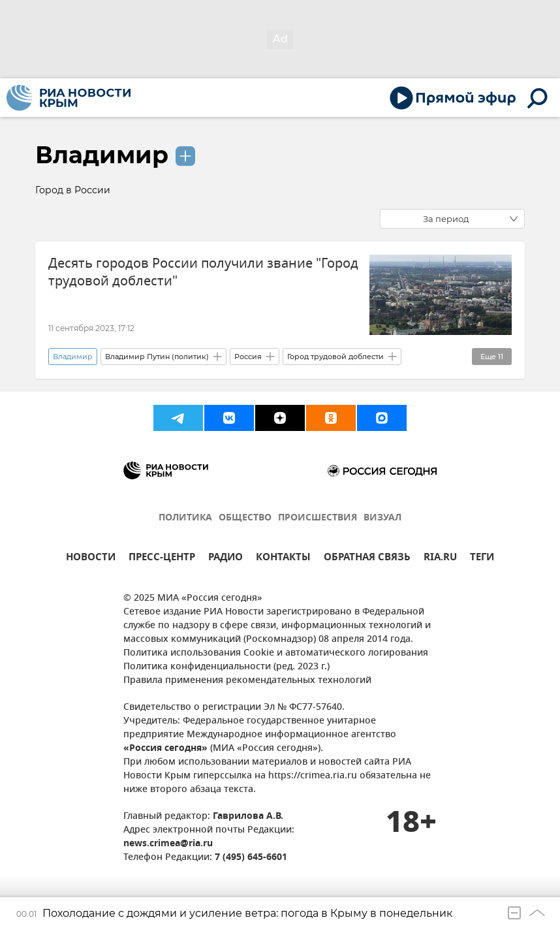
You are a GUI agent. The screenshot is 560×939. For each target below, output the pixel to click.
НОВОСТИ (91, 559)
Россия (248, 357)
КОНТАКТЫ (283, 559)
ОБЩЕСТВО (245, 518)
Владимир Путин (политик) (157, 357)
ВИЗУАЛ (382, 518)
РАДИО (226, 559)
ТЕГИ (482, 559)
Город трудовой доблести (335, 357)
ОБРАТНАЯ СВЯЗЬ (367, 559)
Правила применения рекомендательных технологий (247, 681)
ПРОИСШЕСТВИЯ (318, 518)
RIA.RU (440, 559)
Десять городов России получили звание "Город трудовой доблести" (203, 272)
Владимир (102, 155)
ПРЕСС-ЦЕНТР (162, 559)
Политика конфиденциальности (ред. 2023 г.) (226, 667)
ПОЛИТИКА (185, 518)
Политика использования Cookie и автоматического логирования (276, 653)
